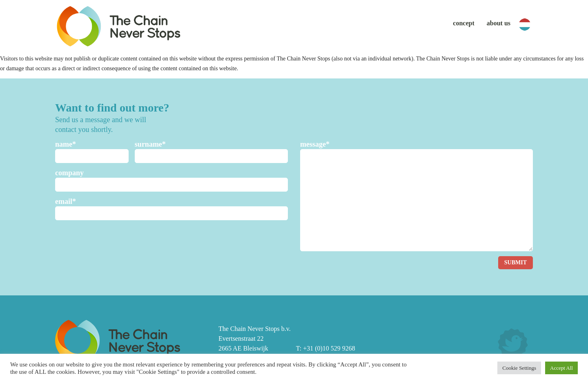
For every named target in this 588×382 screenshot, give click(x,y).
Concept (463, 23)
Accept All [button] (561, 368)
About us (499, 23)
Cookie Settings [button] (519, 368)
